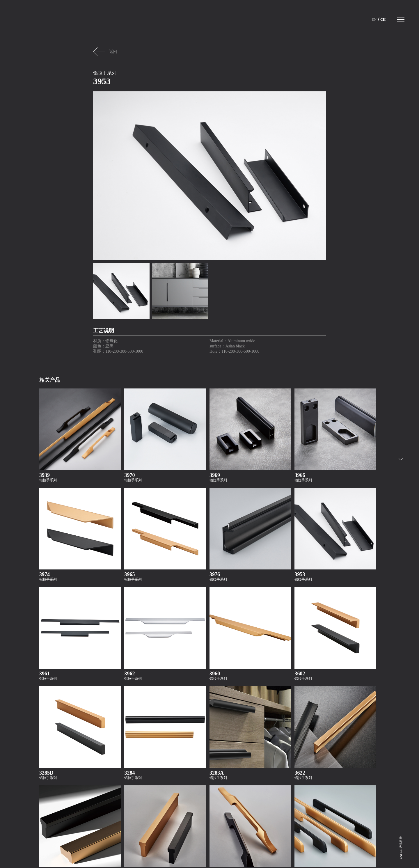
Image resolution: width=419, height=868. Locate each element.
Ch (383, 19)
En (374, 19)
